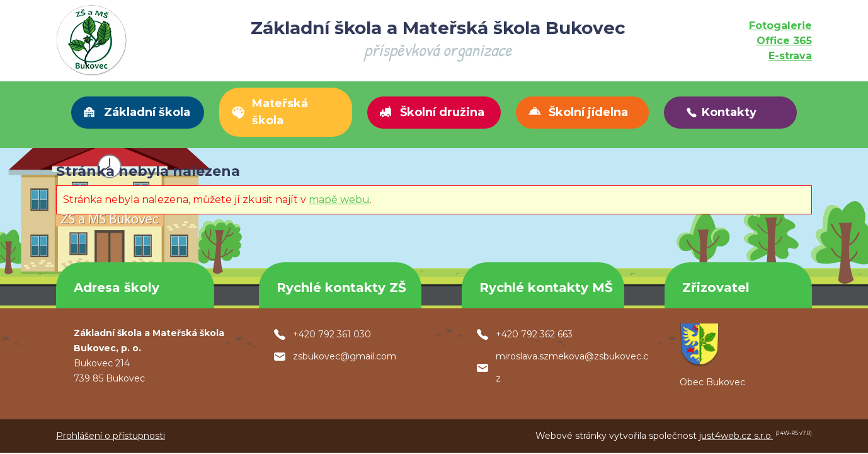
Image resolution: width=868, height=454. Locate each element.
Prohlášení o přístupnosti (111, 436)
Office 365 (784, 41)
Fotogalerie (780, 26)
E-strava (790, 56)
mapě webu (339, 200)
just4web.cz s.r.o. (736, 436)
